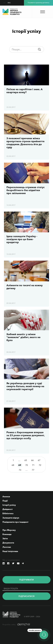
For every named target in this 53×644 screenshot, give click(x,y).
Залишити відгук (11, 518)
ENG (9, 3)
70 (27, 465)
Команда (7, 534)
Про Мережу (9, 530)
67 (39, 460)
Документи (8, 543)
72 (40, 465)
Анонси (6, 497)
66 (32, 460)
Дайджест (8, 509)
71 (33, 465)
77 (33, 470)
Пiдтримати (27, 580)
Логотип (7, 547)
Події (5, 501)
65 (26, 460)
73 (20, 470)
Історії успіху (9, 505)
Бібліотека (8, 513)
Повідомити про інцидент (15, 522)
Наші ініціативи (10, 551)
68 (13, 465)
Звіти (5, 538)
